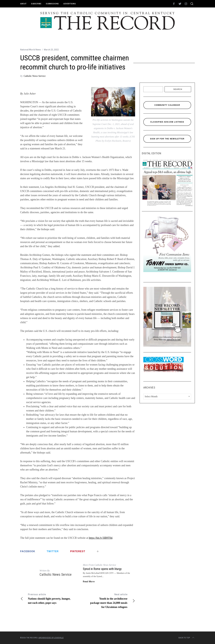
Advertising (70, 4)
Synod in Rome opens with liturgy (102, 569)
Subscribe (36, 4)
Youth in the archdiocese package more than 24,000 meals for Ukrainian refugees (106, 600)
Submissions (52, 4)
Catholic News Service (35, 76)
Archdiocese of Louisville (51, 638)
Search (178, 89)
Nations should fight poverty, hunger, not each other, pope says (49, 598)
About (23, 4)
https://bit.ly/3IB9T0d (101, 538)
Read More (89, 582)
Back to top (187, 638)
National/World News (31, 50)
